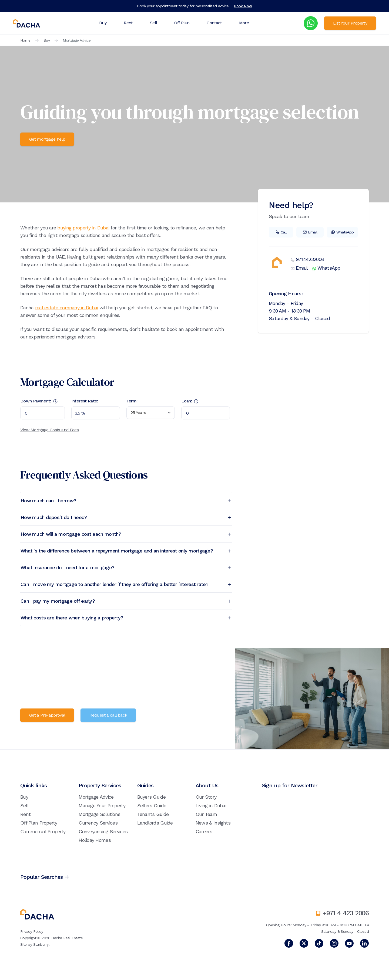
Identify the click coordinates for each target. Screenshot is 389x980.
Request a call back (108, 715)
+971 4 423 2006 (346, 913)
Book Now (243, 6)
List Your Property (350, 23)
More (244, 23)
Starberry (41, 944)
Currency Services (98, 823)
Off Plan (182, 23)
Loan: (190, 401)
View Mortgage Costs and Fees (49, 430)
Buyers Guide (151, 797)
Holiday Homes (95, 840)
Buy (103, 23)
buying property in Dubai (83, 228)
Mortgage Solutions (99, 814)
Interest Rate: (85, 401)
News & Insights (213, 823)
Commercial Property (43, 831)
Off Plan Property (39, 823)
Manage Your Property (102, 806)
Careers (204, 831)
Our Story (206, 797)
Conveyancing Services (103, 831)
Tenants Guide (153, 814)
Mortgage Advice (96, 797)
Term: (132, 401)
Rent (128, 23)
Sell (153, 23)
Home (25, 40)
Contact (214, 23)
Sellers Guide (152, 806)
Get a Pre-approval (47, 715)
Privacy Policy (32, 931)
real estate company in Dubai (67, 308)
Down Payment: (39, 401)
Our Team (206, 814)
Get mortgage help (47, 139)
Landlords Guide (155, 823)
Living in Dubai (211, 806)
